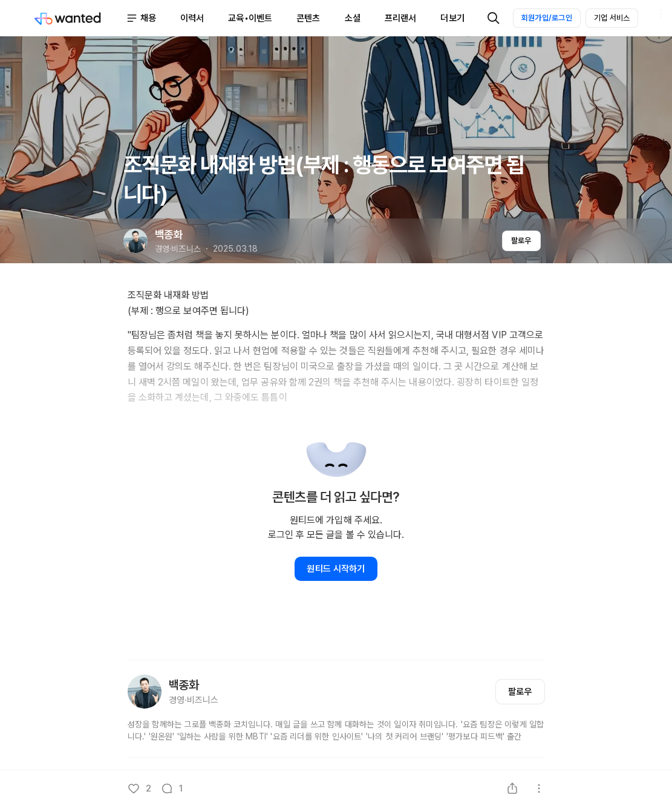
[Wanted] (80, 18)
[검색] (494, 18)
